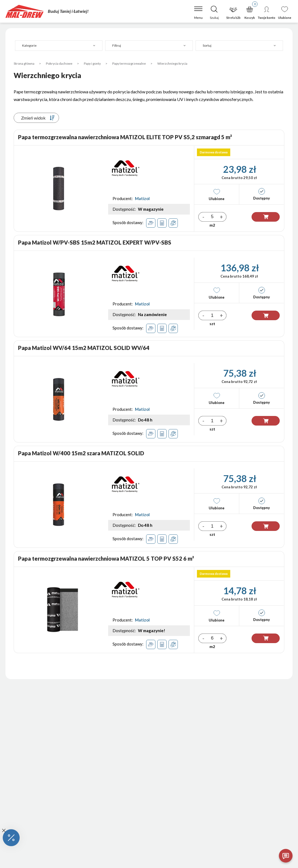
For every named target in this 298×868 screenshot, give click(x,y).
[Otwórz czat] (286, 856)
